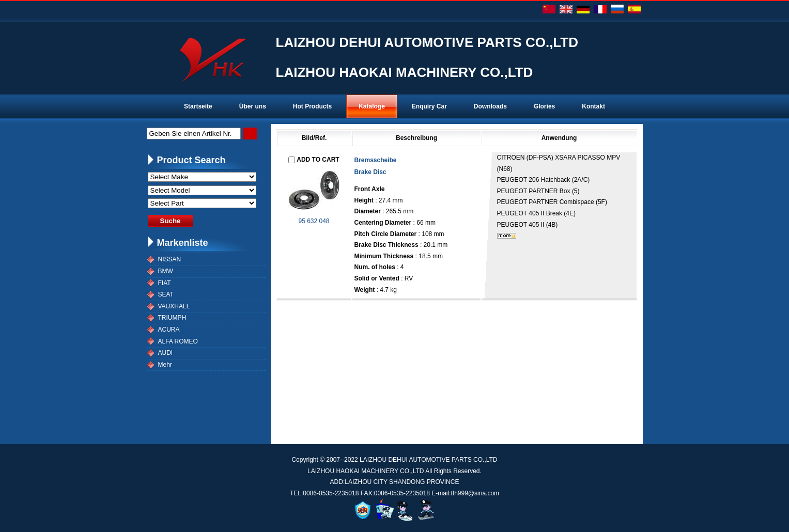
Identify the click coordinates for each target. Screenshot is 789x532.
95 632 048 (314, 221)
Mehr (165, 365)
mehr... (507, 236)
